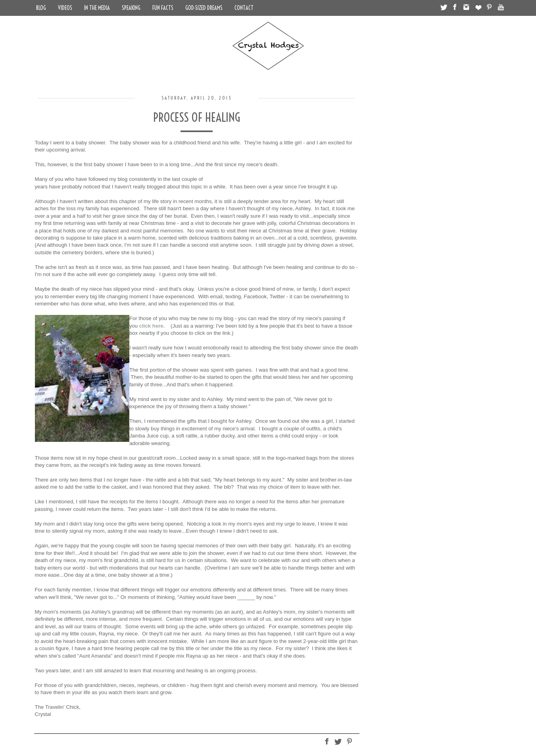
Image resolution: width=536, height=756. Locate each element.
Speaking (131, 8)
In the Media (97, 8)
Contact (244, 8)
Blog (41, 8)
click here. (152, 326)
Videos (65, 8)
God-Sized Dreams (204, 8)
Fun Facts (163, 8)
